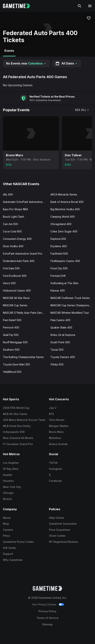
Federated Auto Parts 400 (19, 261)
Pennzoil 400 (11, 327)
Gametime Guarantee (63, 524)
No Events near (26, 63)
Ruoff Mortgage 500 (15, 342)
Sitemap (47, 624)
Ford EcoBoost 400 (15, 276)
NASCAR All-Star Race (16, 298)
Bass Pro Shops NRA (15, 209)
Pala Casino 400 (60, 320)
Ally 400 (8, 194)
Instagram (55, 469)
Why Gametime (13, 560)
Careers (8, 530)
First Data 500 (11, 268)
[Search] (80, 6)
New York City (12, 487)
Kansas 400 (58, 291)
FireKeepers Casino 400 (65, 261)
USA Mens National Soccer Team (24, 420)
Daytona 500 (58, 239)
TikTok (53, 463)
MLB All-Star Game (15, 414)
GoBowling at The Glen (64, 283)
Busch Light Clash (14, 217)
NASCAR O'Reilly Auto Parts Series (24, 313)
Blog (6, 524)
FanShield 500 (59, 254)
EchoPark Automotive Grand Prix (23, 254)
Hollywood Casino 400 (17, 291)
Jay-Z (53, 408)
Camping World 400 (63, 217)
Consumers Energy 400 (17, 239)
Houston (8, 481)
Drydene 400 (59, 246)
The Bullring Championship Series (23, 357)
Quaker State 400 (61, 327)
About (7, 518)
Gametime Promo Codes (18, 542)
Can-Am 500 (10, 224)
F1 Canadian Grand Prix (18, 444)
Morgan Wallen (59, 426)
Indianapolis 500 (14, 432)
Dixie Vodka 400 (13, 246)
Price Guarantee (59, 530)
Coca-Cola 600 (12, 231)
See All (82, 110)
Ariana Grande (58, 444)
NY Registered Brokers (64, 542)
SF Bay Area (11, 469)
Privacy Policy (47, 611)
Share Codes (57, 536)
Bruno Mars (56, 432)
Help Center (57, 518)
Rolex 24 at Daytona (63, 335)
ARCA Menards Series (64, 194)
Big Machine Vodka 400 (65, 209)
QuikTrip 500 (11, 335)
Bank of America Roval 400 (67, 202)
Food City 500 (59, 268)
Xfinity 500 (57, 364)
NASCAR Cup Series (15, 305)
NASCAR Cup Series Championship (72, 305)
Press (7, 536)
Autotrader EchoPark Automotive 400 (25, 202)
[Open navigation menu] (90, 6)
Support (8, 554)
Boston (7, 499)
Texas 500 (57, 350)
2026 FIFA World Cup (16, 408)
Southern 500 (11, 350)
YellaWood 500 (12, 372)
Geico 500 (9, 283)
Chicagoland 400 (61, 224)
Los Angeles (11, 463)
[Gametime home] (19, 6)
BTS (51, 414)
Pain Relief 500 (12, 320)
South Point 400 (60, 342)
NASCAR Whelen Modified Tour (70, 313)
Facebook (55, 481)
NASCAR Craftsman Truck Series (70, 298)
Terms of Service (47, 618)
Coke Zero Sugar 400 (64, 231)
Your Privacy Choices (44, 604)
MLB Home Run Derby (17, 426)
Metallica (55, 438)
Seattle (8, 475)
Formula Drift (58, 276)
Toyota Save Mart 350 (16, 364)
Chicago (8, 493)
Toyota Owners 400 (63, 357)
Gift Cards (9, 548)
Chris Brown (57, 420)
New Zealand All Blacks (18, 438)
